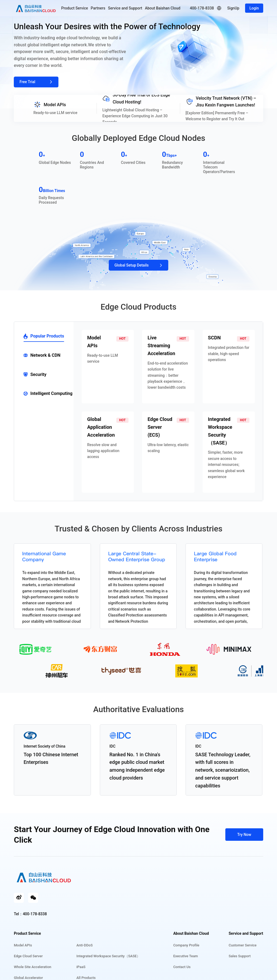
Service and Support (125, 8)
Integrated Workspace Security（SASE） (108, 956)
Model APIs (23, 945)
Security (35, 374)
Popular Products (44, 336)
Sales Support (240, 956)
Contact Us (182, 967)
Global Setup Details (139, 265)
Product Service (75, 8)
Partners (98, 8)
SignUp (233, 8)
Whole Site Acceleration (32, 967)
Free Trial (36, 82)
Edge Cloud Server (28, 956)
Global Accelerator (28, 978)
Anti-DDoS (85, 945)
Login (254, 8)
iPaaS (81, 967)
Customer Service (243, 945)
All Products (86, 978)
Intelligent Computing (48, 393)
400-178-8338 (202, 8)
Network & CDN (42, 355)
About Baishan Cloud (163, 8)
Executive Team (185, 956)
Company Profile (186, 945)
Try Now (244, 835)
